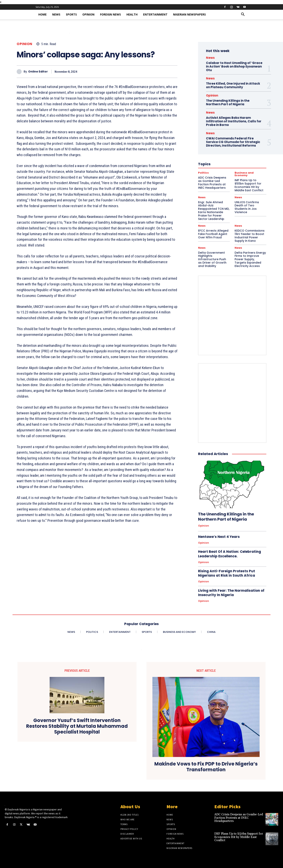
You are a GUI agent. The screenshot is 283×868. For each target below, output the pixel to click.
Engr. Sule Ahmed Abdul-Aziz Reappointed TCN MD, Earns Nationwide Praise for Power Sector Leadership (214, 211)
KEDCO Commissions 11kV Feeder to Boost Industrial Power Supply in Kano (250, 236)
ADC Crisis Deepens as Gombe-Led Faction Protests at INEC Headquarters (239, 818)
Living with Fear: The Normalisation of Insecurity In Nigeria (231, 593)
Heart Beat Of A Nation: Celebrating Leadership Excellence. (230, 554)
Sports (71, 14)
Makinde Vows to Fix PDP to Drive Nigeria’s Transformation (206, 767)
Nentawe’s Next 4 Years (219, 537)
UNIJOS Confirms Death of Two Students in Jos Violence (247, 207)
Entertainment (155, 14)
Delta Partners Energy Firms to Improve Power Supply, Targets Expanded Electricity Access (250, 259)
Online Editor (38, 72)
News (56, 14)
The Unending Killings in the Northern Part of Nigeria (228, 102)
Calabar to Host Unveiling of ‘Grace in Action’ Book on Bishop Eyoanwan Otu (234, 66)
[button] (243, 15)
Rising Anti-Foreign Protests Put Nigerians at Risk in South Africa (227, 573)
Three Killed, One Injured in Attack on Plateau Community (233, 85)
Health (132, 14)
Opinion (88, 14)
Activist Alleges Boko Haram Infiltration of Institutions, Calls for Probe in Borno (234, 121)
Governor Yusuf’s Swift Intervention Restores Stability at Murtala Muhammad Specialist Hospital (77, 726)
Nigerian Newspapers (189, 14)
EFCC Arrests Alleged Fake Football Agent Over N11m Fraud (213, 234)
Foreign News (110, 14)
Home (42, 14)
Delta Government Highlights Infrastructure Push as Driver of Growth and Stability (212, 259)
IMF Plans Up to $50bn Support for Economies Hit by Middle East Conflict (239, 837)
